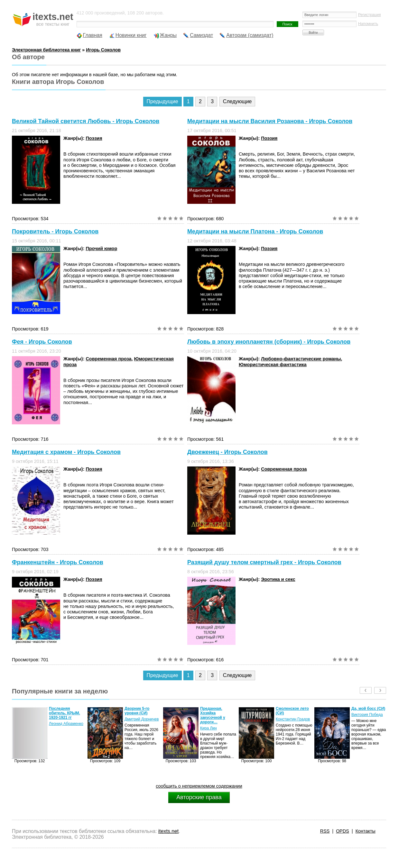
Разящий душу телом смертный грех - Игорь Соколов (264, 562)
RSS (325, 831)
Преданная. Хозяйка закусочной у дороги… (213, 715)
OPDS (342, 831)
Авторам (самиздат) (250, 35)
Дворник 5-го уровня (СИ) (137, 711)
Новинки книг (131, 35)
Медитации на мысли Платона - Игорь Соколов (255, 231)
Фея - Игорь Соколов (42, 342)
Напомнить (368, 24)
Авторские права (199, 797)
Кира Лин (208, 728)
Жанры (168, 35)
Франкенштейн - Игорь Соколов (58, 562)
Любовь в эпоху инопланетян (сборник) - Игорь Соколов (269, 342)
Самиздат (201, 35)
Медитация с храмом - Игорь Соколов (66, 452)
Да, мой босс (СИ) (368, 709)
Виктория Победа (367, 715)
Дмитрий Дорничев (142, 719)
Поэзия (94, 138)
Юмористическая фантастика (273, 365)
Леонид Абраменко (66, 724)
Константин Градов (293, 719)
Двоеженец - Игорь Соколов (227, 452)
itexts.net (168, 831)
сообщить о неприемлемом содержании (199, 786)
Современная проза (108, 359)
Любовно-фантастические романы (301, 359)
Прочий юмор (101, 249)
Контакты (366, 831)
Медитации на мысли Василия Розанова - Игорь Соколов (270, 121)
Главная (93, 35)
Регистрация (370, 15)
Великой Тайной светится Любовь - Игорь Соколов (86, 121)
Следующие (237, 101)
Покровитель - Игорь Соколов (55, 231)
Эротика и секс (278, 579)
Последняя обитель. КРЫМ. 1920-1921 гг (65, 713)
